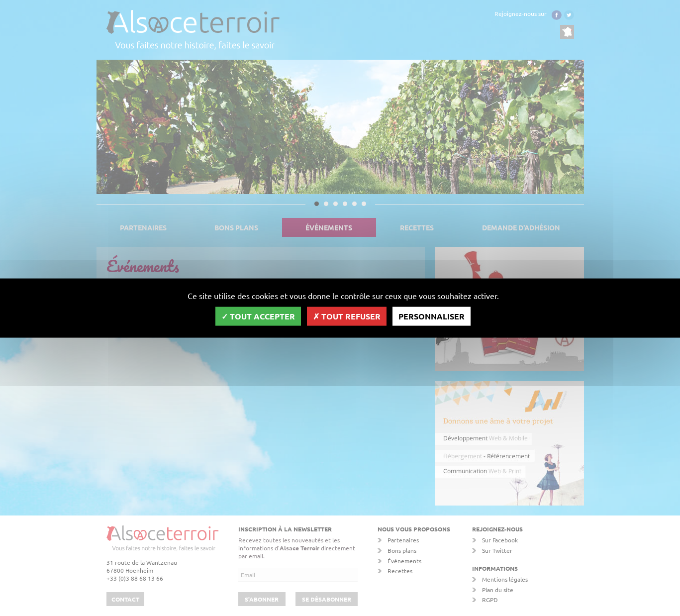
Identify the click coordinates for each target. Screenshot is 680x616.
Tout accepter (258, 316)
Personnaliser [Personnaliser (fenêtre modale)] (432, 316)
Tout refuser (347, 316)
